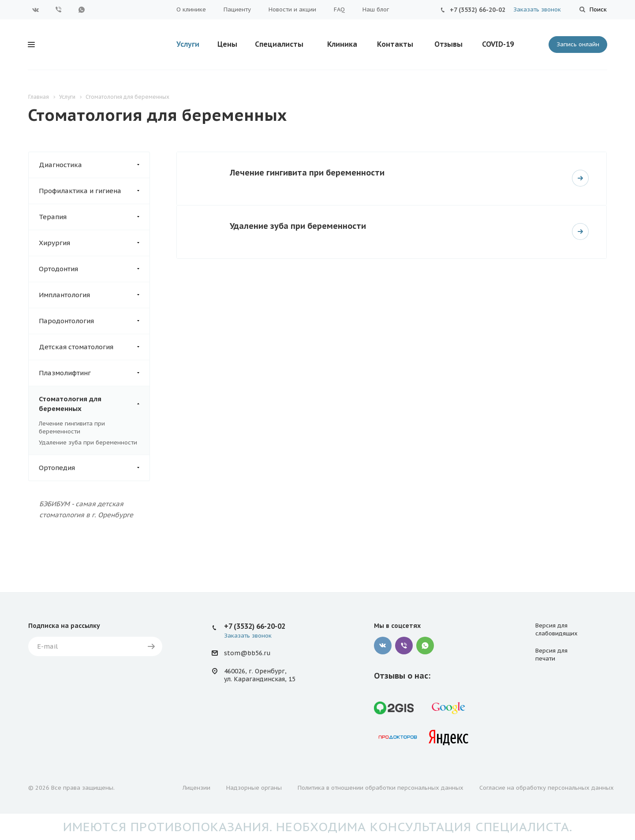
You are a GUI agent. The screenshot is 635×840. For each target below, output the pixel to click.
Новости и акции (292, 9)
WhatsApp (82, 10)
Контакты (395, 44)
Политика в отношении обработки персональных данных (381, 788)
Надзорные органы (254, 788)
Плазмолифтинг (94, 373)
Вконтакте (36, 10)
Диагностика (94, 165)
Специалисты (279, 44)
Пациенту (237, 9)
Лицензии (196, 788)
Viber (59, 10)
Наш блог (376, 9)
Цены (227, 44)
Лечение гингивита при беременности (72, 427)
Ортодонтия (94, 269)
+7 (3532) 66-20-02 (478, 10)
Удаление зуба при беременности (88, 442)
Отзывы (448, 44)
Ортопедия (94, 468)
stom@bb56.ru (247, 653)
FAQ (339, 9)
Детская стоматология (94, 347)
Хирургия (94, 243)
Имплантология (94, 295)
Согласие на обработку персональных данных (547, 788)
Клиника (342, 44)
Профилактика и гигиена (94, 191)
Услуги (188, 44)
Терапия (94, 217)
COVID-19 (498, 44)
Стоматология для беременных (94, 404)
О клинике (191, 9)
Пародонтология (94, 321)
